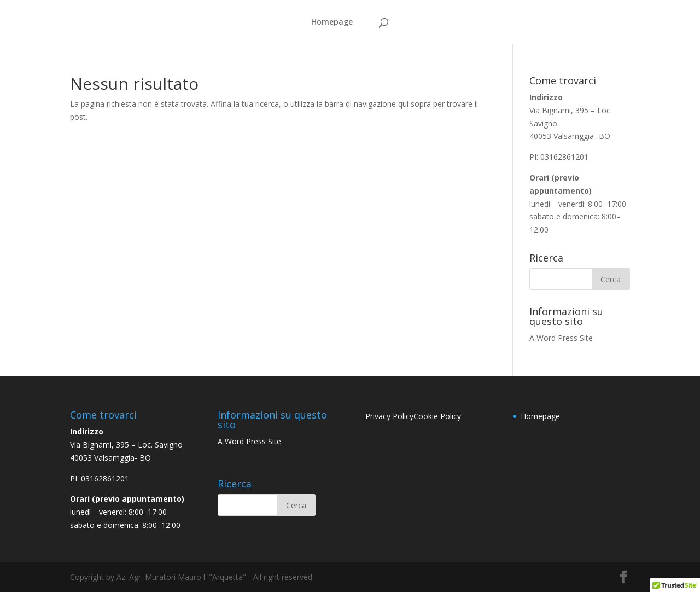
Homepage (332, 22)
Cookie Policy (437, 416)
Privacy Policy (389, 416)
